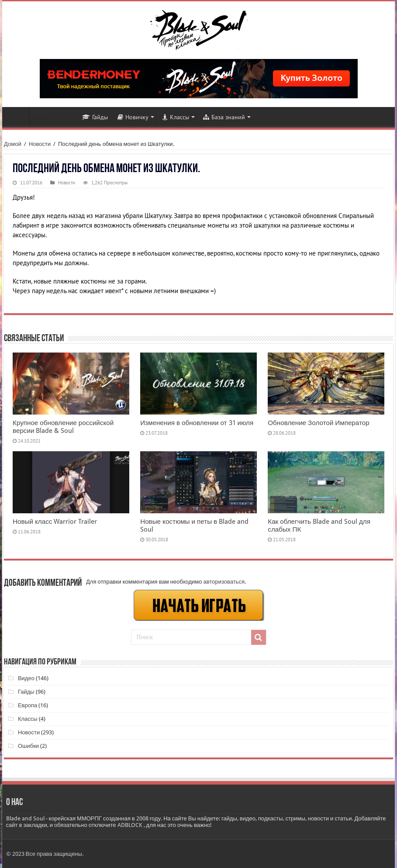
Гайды (95, 117)
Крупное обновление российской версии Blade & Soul (63, 427)
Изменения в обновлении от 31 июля (197, 423)
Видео (26, 678)
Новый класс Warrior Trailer (55, 522)
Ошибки (28, 746)
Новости (18, 116)
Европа (28, 705)
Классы (176, 117)
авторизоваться (224, 582)
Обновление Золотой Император (318, 423)
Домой (13, 144)
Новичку (133, 117)
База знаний (224, 117)
